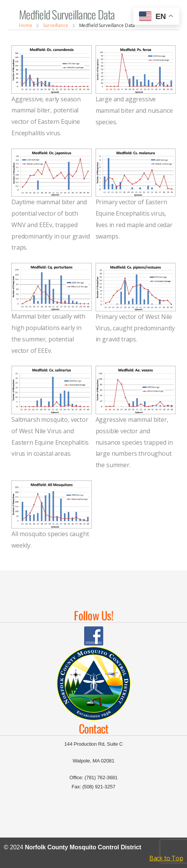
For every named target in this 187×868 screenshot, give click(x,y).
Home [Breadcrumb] (26, 25)
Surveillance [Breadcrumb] (56, 25)
